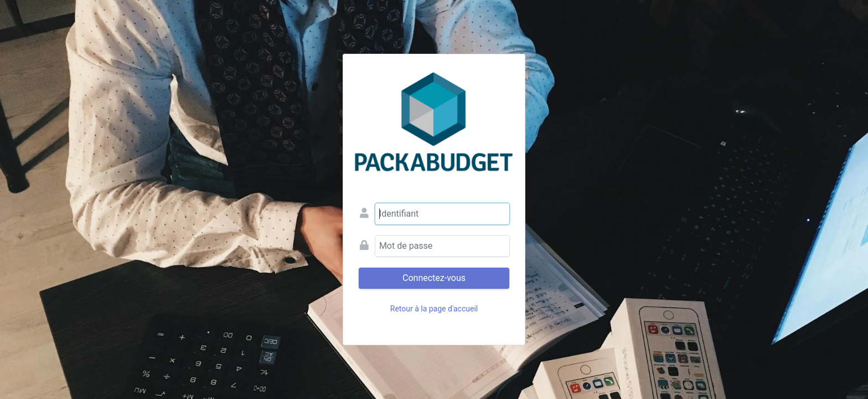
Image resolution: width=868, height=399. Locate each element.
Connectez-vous (434, 278)
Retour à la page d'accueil (434, 309)
